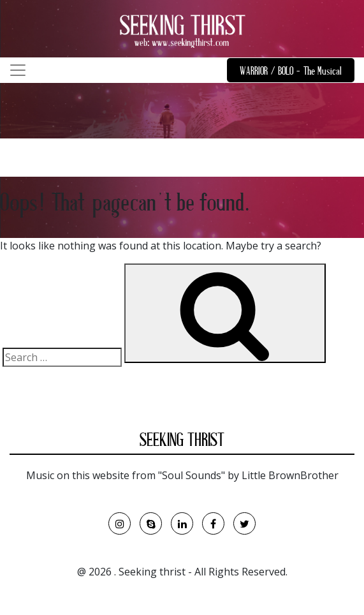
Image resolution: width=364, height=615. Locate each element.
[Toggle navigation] (18, 70)
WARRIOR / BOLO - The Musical (291, 72)
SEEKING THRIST (182, 442)
